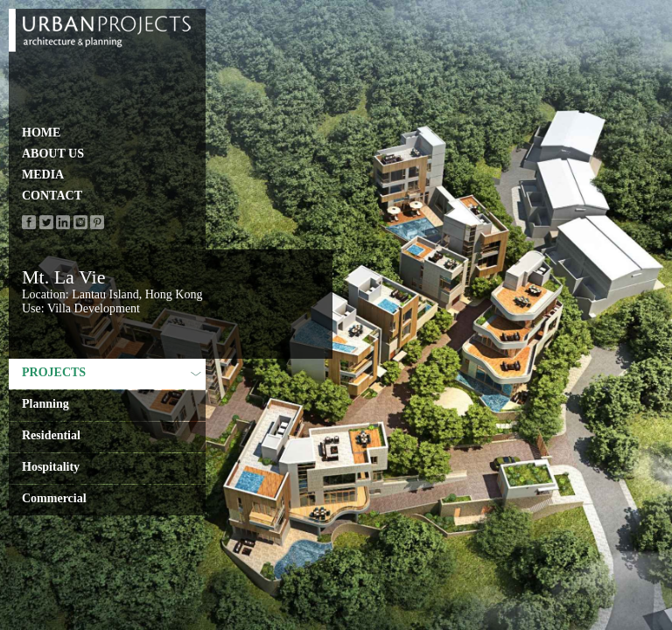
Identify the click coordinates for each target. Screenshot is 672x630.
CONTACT (52, 196)
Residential (51, 435)
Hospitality (51, 467)
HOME (41, 133)
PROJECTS (112, 372)
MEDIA (43, 175)
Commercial (54, 498)
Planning (45, 404)
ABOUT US (53, 154)
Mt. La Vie (63, 277)
